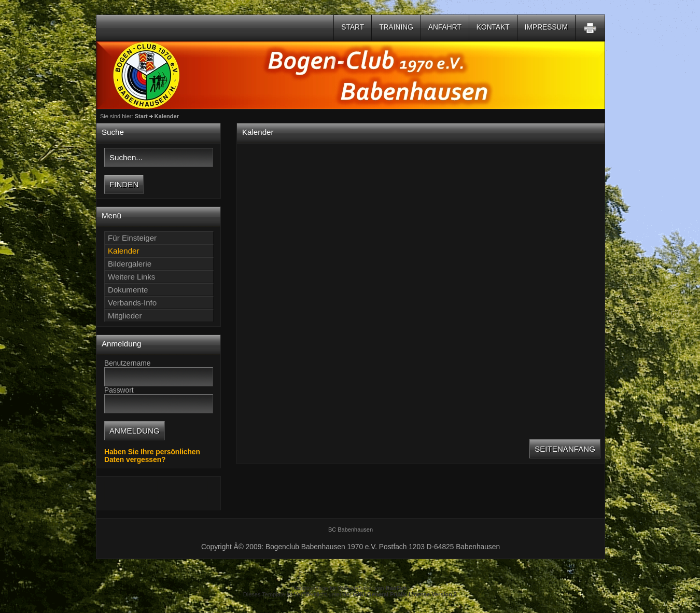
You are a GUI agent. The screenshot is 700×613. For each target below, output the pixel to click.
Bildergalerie (130, 264)
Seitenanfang (565, 449)
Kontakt (493, 27)
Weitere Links (131, 277)
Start (353, 27)
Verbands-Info (132, 303)
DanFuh (396, 588)
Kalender (167, 116)
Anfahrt (445, 27)
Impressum (546, 27)
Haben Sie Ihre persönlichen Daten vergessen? (152, 456)
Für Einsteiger (132, 238)
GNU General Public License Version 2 (405, 594)
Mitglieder (125, 316)
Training (396, 27)
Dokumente (128, 290)
